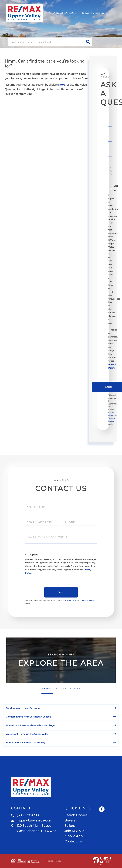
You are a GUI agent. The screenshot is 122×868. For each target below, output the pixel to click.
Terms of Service (88, 600)
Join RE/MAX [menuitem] (75, 831)
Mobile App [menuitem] (74, 836)
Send (61, 592)
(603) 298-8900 (26, 815)
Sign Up (99, 13)
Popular (47, 689)
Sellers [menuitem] (70, 826)
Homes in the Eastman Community (26, 743)
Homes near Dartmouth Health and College (30, 725)
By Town (61, 689)
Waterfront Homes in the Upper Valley (27, 734)
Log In (87, 13)
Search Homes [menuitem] (76, 815)
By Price (75, 689)
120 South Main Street (34, 828)
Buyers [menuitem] (70, 821)
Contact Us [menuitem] (73, 841)
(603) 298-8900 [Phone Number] (64, 13)
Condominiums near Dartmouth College (28, 717)
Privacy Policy (72, 600)
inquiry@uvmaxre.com (32, 821)
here (62, 85)
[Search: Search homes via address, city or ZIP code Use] (50, 42)
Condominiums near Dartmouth (24, 708)
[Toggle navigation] (112, 13)
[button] (88, 42)
